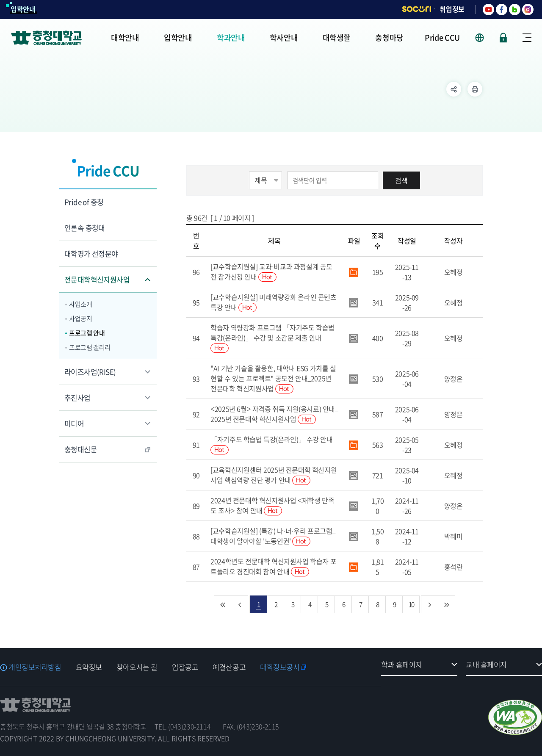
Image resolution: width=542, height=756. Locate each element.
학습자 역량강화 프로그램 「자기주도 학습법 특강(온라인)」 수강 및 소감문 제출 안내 (272, 338)
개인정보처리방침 (35, 667)
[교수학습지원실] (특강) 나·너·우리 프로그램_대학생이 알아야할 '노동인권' (273, 536)
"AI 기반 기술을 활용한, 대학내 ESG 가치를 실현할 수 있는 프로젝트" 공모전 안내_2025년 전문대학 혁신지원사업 (273, 378)
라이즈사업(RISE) (90, 372)
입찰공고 (185, 667)
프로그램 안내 (87, 333)
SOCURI (417, 9)
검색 (401, 180)
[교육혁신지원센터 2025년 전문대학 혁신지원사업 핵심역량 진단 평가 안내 (274, 475)
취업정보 (452, 9)
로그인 (503, 38)
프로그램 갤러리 (90, 347)
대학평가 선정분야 (91, 253)
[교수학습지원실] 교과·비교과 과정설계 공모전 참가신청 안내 (271, 271)
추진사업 (77, 397)
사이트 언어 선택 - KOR (485, 38)
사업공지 (80, 318)
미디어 (74, 423)
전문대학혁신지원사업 (97, 279)
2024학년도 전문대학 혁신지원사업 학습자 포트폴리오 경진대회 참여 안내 (273, 566)
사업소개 (80, 304)
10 (411, 604)
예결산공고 (229, 667)
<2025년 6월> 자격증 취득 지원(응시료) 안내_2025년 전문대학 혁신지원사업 (274, 414)
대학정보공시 (280, 667)
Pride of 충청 (84, 202)
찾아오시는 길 (137, 667)
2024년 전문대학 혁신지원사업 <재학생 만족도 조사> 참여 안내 (272, 505)
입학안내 (23, 9)
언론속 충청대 (85, 228)
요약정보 (89, 667)
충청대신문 (81, 449)
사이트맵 (527, 38)
